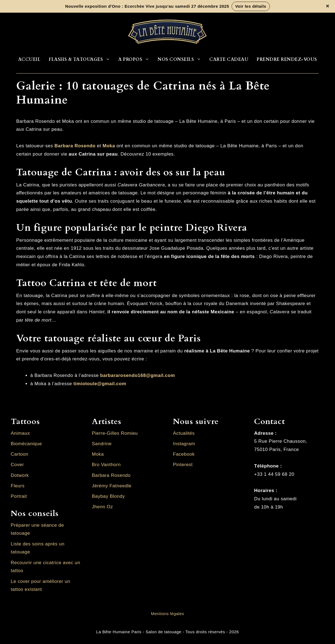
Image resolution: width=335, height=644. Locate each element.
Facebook (184, 454)
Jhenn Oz (102, 507)
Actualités (184, 433)
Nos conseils (181, 59)
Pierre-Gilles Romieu (115, 433)
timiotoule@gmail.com (100, 384)
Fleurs (18, 486)
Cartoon (20, 454)
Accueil (29, 59)
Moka (109, 146)
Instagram (184, 444)
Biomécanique (26, 444)
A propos (136, 59)
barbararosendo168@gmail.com (138, 375)
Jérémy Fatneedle (112, 486)
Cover (17, 465)
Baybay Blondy (108, 496)
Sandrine (102, 444)
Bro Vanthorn (106, 465)
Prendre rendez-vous (287, 59)
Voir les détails (251, 6)
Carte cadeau (229, 59)
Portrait (19, 496)
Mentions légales (168, 614)
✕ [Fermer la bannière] (328, 6)
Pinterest (183, 465)
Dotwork (20, 475)
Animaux (20, 433)
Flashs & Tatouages (81, 59)
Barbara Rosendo (111, 475)
